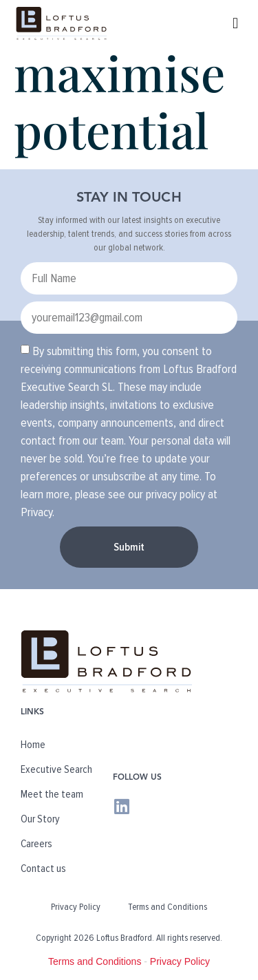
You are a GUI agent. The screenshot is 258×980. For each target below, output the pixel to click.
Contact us (43, 869)
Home (33, 745)
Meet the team (52, 794)
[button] (236, 23)
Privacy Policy (76, 907)
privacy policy (175, 494)
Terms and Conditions (168, 907)
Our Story (40, 819)
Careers (36, 844)
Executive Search (56, 769)
